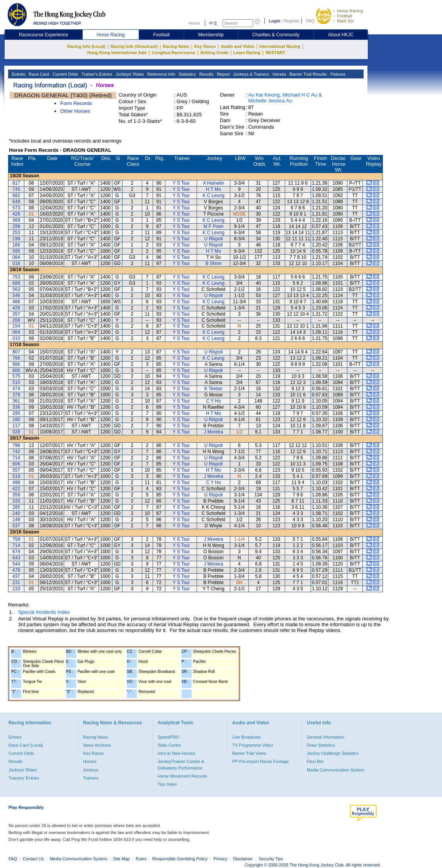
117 (16, 426)
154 (16, 326)
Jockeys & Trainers (250, 74)
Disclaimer (243, 859)
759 (16, 539)
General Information (326, 737)
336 (16, 407)
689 (16, 283)
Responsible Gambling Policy (180, 859)
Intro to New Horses (176, 753)
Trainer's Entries (96, 74)
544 (16, 564)
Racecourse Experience (43, 35)
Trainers (91, 778)
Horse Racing (350, 11)
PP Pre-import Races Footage (261, 761)
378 (16, 395)
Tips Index (167, 784)
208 (16, 320)
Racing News (176, 46)
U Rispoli (214, 239)
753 (16, 277)
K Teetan (213, 389)
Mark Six (345, 21)
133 (16, 589)
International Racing (280, 46)
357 (16, 314)
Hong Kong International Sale (117, 53)
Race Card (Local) (26, 745)
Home (194, 23)
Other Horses (75, 111)
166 (16, 245)
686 (16, 364)
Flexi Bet (315, 761)
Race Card (38, 74)
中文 (213, 23)
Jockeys (91, 770)
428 (16, 308)
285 (16, 507)
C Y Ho (213, 401)
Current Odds (65, 74)
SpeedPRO (168, 737)
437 (16, 576)
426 (16, 214)
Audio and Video (238, 46)
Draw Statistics (321, 745)
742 (16, 452)
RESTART (275, 53)
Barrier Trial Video (249, 753)
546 (16, 296)
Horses (279, 74)
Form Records (76, 103)
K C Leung (213, 195)
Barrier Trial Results (308, 74)
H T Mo (213, 189)
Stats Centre (169, 745)
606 (16, 464)
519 (16, 476)
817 (16, 183)
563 (16, 289)
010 (16, 338)
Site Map (122, 859)
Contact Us (33, 859)
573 (16, 208)
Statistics (187, 74)
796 (16, 445)
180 (16, 420)
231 (16, 583)
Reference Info (161, 74)
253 (16, 233)
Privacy (220, 859)
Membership (211, 35)
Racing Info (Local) (86, 46)
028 (16, 432)
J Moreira (214, 432)
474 (16, 389)
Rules (142, 859)
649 (16, 202)
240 (16, 513)
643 (16, 558)
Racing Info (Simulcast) (134, 46)
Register (292, 21)
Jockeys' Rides (129, 74)
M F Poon (214, 226)
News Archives (97, 745)
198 (16, 239)
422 (16, 489)
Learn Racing (247, 53)
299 (16, 226)
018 (16, 263)
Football (344, 16)
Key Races (205, 46)
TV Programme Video (253, 745)
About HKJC (341, 35)
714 (16, 458)
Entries (18, 74)
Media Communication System (336, 770)
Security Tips (271, 859)
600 (16, 370)
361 (16, 401)
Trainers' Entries (24, 778)
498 (16, 482)
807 (16, 352)
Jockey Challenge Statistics (333, 753)
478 (16, 570)
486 (16, 302)
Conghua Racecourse (174, 53)
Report (223, 74)
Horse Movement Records (182, 776)
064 (16, 257)
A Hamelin (213, 183)
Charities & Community (276, 35)
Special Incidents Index (44, 612)
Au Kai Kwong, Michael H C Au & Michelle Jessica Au (285, 98)
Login (274, 21)
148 (16, 520)
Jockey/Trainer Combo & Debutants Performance (181, 764)
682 (16, 195)
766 (16, 358)
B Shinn (214, 263)
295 (16, 413)
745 (16, 189)
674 (16, 552)
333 (16, 501)
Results (206, 74)
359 (16, 495)
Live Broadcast (246, 737)
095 (16, 251)
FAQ (310, 21)
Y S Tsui (181, 183)
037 (16, 526)
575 (16, 376)
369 (16, 220)
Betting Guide (214, 53)
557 (16, 470)
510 (16, 382)
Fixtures (337, 74)
